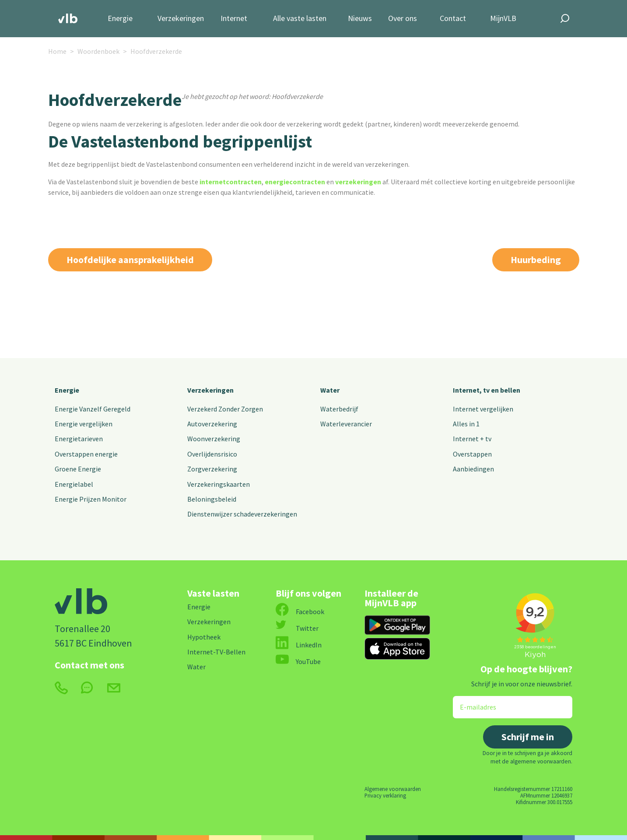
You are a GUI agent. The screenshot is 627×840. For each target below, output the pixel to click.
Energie (120, 19)
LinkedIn (299, 645)
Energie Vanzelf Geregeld (93, 409)
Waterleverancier (346, 424)
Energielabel (74, 484)
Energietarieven (79, 439)
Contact (453, 19)
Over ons (403, 19)
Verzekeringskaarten (219, 484)
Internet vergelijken (483, 409)
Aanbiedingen (473, 469)
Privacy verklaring (385, 795)
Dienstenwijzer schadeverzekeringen (242, 514)
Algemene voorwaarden (393, 789)
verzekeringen (358, 182)
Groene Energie (78, 469)
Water (330, 390)
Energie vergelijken (84, 424)
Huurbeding (536, 260)
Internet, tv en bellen (487, 390)
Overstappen (472, 454)
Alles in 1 (466, 424)
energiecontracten (295, 182)
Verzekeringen (181, 19)
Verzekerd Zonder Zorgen (225, 409)
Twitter (297, 628)
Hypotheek (204, 637)
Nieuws (360, 19)
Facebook (300, 612)
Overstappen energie (86, 454)
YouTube (298, 661)
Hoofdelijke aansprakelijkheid (130, 260)
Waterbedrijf (339, 409)
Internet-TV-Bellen (216, 652)
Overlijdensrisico (212, 454)
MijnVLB (503, 19)
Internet (234, 19)
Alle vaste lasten (300, 19)
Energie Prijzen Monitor (91, 499)
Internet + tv (472, 439)
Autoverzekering (212, 424)
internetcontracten (231, 182)
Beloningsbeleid (212, 499)
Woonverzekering (214, 439)
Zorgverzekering (212, 469)
